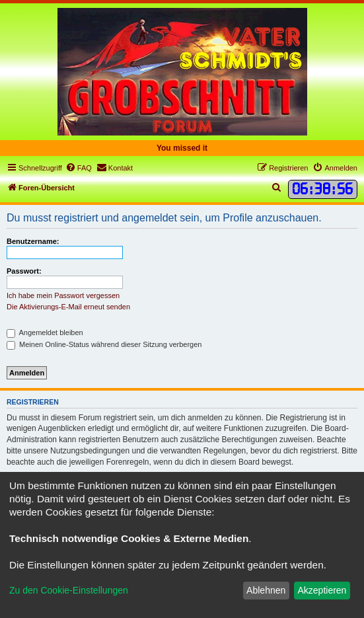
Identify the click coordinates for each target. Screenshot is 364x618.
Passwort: (24, 271)
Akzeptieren (322, 590)
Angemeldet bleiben (45, 332)
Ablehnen (266, 590)
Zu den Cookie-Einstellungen (69, 590)
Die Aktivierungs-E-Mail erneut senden (68, 307)
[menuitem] (79, 168)
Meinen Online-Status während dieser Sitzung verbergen (104, 344)
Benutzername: (33, 241)
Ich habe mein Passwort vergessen (63, 295)
